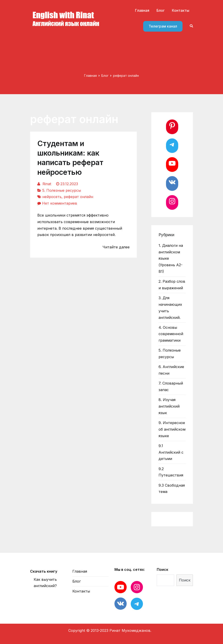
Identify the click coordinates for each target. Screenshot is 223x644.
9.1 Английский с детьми (171, 452)
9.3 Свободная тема (172, 489)
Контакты (181, 10)
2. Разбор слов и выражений (172, 285)
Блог (161, 10)
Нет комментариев (60, 203)
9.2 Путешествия (171, 472)
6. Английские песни (171, 370)
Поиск (163, 569)
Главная (142, 10)
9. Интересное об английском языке (172, 429)
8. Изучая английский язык (169, 406)
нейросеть (52, 197)
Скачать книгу (44, 571)
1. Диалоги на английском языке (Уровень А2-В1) (171, 258)
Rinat (47, 184)
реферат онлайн (78, 197)
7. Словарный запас (171, 386)
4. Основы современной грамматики (171, 334)
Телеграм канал (163, 26)
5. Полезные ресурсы (62, 190)
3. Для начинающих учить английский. (170, 308)
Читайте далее (116, 247)
